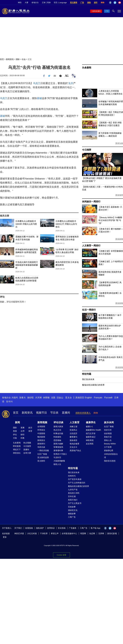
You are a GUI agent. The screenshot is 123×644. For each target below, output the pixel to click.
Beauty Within (110, 444)
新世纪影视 (112, 533)
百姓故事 (72, 507)
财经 (23, 435)
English (88, 398)
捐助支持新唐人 (83, 413)
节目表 (54, 413)
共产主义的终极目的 (77, 483)
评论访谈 (58, 422)
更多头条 (119, 143)
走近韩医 (90, 444)
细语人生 (57, 464)
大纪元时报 (32, 533)
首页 (2, 59)
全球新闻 (41, 427)
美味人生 (108, 440)
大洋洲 (38, 398)
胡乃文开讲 (91, 433)
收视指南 (29, 528)
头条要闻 (17, 443)
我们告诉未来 (88, 379)
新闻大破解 (58, 444)
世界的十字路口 (60, 454)
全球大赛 (27, 453)
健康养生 (91, 422)
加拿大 (23, 398)
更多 (5, 537)
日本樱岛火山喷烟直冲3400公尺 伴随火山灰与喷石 (66, 224)
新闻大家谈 (58, 427)
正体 (44, 3)
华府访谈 (41, 447)
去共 (71, 83)
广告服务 (73, 528)
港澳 (23, 428)
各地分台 (35, 3)
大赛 (26, 3)
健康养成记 (91, 437)
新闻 (17, 422)
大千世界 (108, 447)
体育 (30, 431)
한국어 (9, 402)
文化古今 (73, 447)
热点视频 (27, 443)
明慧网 (83, 533)
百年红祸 (72, 496)
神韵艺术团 (19, 533)
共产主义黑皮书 (75, 503)
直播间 (66, 413)
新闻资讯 (10, 59)
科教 (23, 438)
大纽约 (15, 398)
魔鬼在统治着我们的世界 (93, 385)
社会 (24, 59)
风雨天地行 (73, 500)
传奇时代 (72, 476)
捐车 (96, 3)
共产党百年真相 (75, 479)
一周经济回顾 (43, 451)
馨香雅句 (73, 437)
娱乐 (30, 428)
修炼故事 (72, 514)
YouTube (120, 3)
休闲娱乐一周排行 (91, 202)
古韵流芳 (73, 433)
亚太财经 (41, 461)
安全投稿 (62, 528)
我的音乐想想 (110, 461)
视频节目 (42, 413)
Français (98, 398)
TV (107, 11)
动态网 (92, 533)
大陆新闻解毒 (59, 461)
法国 (53, 398)
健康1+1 (89, 427)
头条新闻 (87, 68)
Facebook (110, 3)
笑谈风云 (73, 430)
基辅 (39, 98)
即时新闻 (17, 446)
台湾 (23, 431)
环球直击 (41, 430)
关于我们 (18, 528)
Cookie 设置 (61, 555)
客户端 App (95, 528)
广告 (82, 3)
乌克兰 (37, 83)
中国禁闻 (41, 433)
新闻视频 (42, 422)
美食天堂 (108, 437)
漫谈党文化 (73, 510)
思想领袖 (57, 440)
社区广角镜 (42, 454)
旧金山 (60, 398)
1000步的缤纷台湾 (111, 456)
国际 (18, 59)
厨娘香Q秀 (109, 451)
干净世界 (44, 533)
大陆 (15, 438)
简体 (49, 3)
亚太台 (69, 398)
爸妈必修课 (74, 444)
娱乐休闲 (109, 422)
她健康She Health (93, 430)
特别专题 (87, 374)
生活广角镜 (109, 427)
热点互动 (57, 430)
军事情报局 (58, 447)
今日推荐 (87, 150)
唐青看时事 (58, 451)
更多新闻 (119, 239)
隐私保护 (40, 528)
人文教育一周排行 (91, 246)
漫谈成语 (73, 440)
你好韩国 (108, 433)
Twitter (115, 3)
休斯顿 (46, 398)
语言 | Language (60, 3)
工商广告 (72, 517)
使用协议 (51, 528)
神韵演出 (17, 453)
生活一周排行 (89, 310)
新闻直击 (41, 440)
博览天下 (17, 450)
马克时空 (57, 457)
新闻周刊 (41, 444)
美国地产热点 (75, 451)
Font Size (67, 75)
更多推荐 (119, 195)
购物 (103, 3)
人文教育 (75, 422)
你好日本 (108, 430)
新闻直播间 (97, 11)
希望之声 (55, 533)
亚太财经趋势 (43, 457)
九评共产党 (73, 490)
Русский (108, 398)
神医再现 (90, 440)
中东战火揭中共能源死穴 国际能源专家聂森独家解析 (27, 265)
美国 (15, 431)
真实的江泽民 (74, 493)
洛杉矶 (30, 398)
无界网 (101, 533)
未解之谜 (73, 427)
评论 (15, 435)
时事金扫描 (58, 433)
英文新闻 (74, 3)
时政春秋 (57, 437)
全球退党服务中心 (69, 533)
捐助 (89, 3)
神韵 (20, 3)
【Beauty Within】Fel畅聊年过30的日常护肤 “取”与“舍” (110, 220)
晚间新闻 (41, 437)
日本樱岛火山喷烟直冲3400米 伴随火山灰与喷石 (26, 224)
